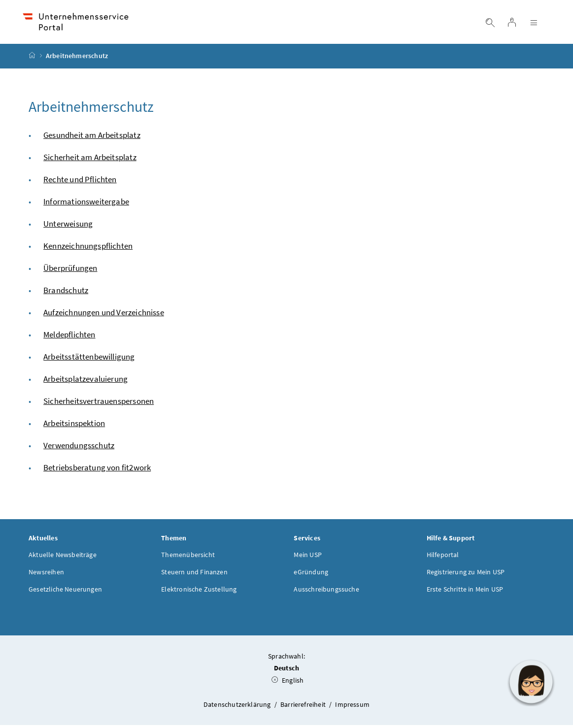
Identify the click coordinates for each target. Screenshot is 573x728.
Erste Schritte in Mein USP (465, 592)
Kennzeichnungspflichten (88, 248)
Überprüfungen (70, 270)
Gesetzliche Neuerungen (65, 592)
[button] (531, 682)
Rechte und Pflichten (80, 182)
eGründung (311, 574)
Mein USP (307, 557)
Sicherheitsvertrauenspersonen (99, 403)
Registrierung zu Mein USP (466, 574)
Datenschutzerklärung (238, 707)
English (288, 683)
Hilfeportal (443, 557)
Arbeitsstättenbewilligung (89, 359)
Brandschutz (66, 293)
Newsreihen (46, 574)
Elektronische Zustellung (199, 592)
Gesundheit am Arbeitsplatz (92, 137)
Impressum (352, 707)
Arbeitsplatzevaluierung (85, 381)
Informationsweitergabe (86, 204)
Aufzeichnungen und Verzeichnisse (104, 315)
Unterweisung (68, 226)
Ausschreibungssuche (326, 592)
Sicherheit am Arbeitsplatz (90, 160)
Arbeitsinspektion (74, 426)
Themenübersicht (188, 557)
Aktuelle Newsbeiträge (63, 557)
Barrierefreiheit (304, 707)
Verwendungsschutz (79, 448)
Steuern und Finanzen (194, 574)
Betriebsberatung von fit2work (97, 470)
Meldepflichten (69, 337)
